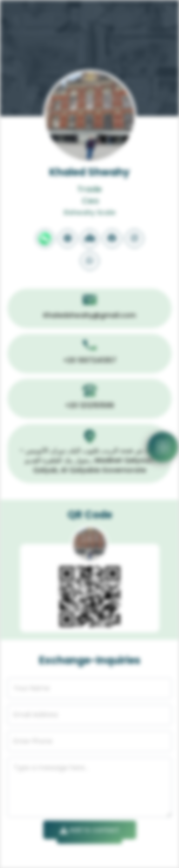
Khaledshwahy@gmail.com (89, 315)
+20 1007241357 (90, 360)
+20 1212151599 (89, 405)
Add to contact (89, 830)
